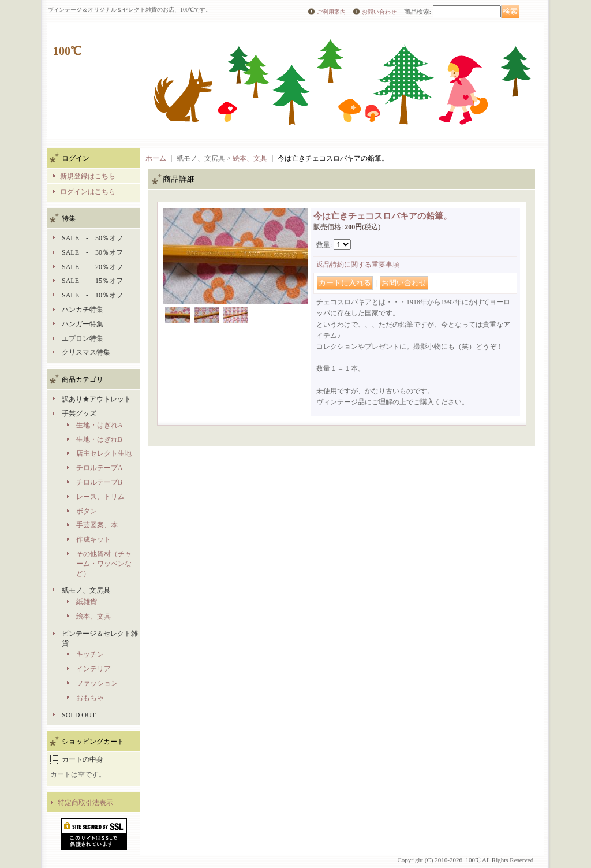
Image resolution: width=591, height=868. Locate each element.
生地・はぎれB (99, 439)
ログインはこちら (88, 192)
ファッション (97, 683)
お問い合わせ (379, 12)
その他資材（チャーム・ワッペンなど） (104, 564)
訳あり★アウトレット (96, 399)
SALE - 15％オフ (92, 281)
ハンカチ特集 (83, 310)
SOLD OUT (79, 715)
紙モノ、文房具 (86, 590)
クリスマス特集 (86, 352)
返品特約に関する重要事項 (358, 265)
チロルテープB (99, 482)
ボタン (87, 511)
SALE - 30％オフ (92, 252)
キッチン (90, 654)
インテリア (93, 669)
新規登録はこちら (88, 176)
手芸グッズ (79, 413)
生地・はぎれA (100, 425)
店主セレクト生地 (104, 453)
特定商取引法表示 (85, 803)
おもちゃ (90, 698)
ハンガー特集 (83, 324)
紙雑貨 (87, 602)
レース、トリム (100, 497)
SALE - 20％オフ (92, 267)
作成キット (93, 539)
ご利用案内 (331, 12)
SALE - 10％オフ (92, 295)
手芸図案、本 (97, 525)
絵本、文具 (93, 616)
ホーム (156, 158)
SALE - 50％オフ (92, 238)
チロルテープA (100, 468)
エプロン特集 (83, 338)
